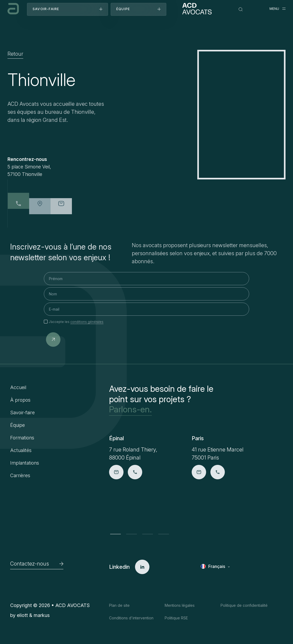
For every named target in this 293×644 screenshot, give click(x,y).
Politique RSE (176, 618)
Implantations (25, 463)
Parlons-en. (130, 409)
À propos (20, 400)
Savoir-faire (22, 413)
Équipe (18, 425)
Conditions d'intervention (131, 618)
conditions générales (87, 322)
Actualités (21, 450)
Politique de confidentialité (244, 605)
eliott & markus (33, 615)
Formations (22, 438)
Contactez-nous (37, 564)
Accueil (18, 387)
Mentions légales (180, 605)
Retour (15, 54)
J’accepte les (76, 322)
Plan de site (119, 605)
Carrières (20, 475)
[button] (115, 534)
